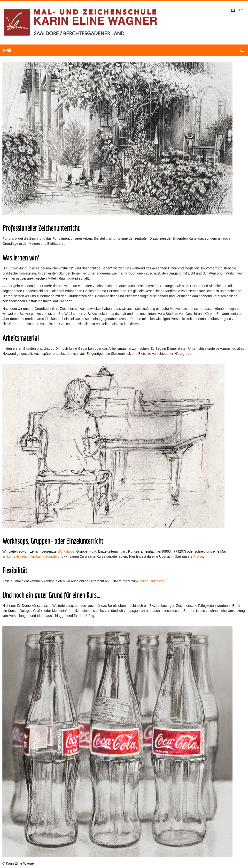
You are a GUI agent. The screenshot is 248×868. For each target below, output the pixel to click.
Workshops (66, 551)
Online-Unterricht (152, 581)
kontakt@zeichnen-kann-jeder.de (32, 556)
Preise (198, 556)
